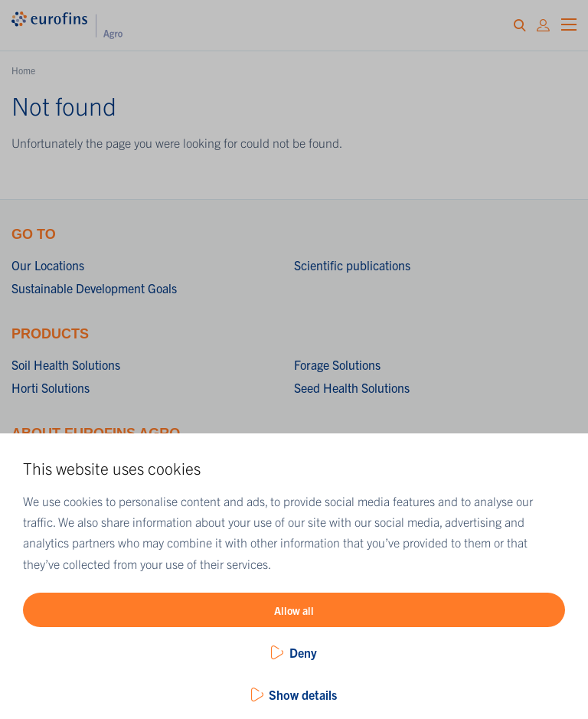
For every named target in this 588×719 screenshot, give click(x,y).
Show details (303, 694)
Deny (303, 652)
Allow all (294, 610)
